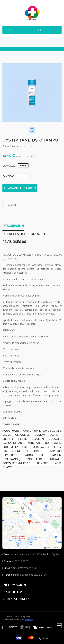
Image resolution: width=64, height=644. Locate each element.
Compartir (12, 205)
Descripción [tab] (13, 226)
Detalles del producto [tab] (24, 234)
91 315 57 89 (21, 561)
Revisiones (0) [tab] (14, 242)
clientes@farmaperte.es (23, 568)
